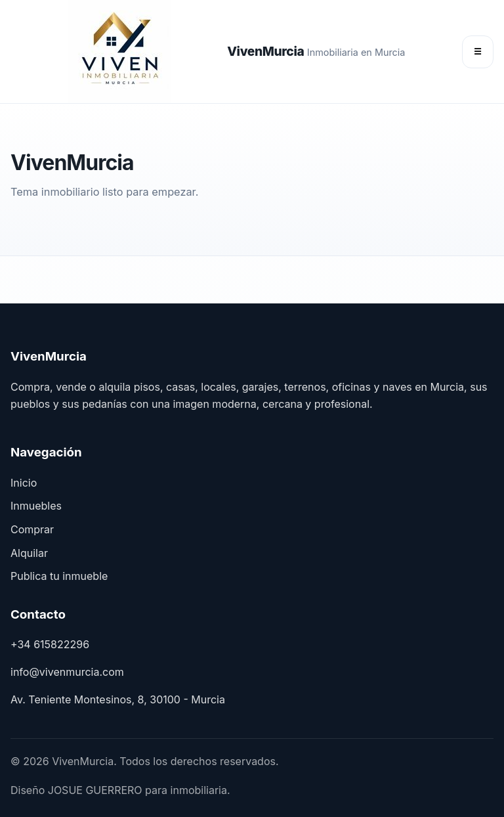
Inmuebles (36, 506)
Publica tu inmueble (59, 576)
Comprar (32, 529)
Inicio (24, 483)
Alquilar (29, 553)
